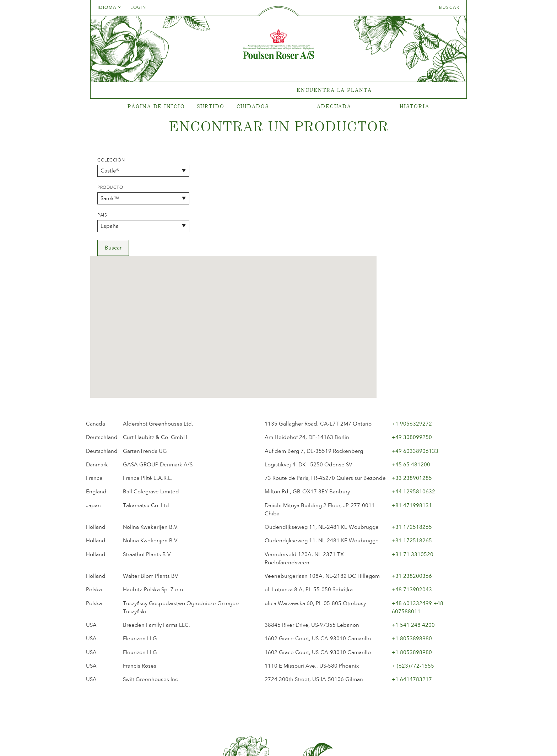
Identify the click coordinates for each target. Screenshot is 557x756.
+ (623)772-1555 (413, 567)
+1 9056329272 (412, 325)
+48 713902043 (412, 491)
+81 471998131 (412, 406)
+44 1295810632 (413, 393)
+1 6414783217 (412, 580)
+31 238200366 (412, 477)
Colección (111, 160)
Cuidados (253, 106)
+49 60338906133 (415, 352)
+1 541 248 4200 (413, 526)
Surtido (210, 106)
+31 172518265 (412, 428)
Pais (102, 215)
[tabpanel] (278, 90)
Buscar (449, 7)
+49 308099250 (412, 339)
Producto (110, 187)
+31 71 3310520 (413, 455)
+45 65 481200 (411, 366)
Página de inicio (156, 106)
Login (138, 7)
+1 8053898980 (412, 540)
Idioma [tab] (109, 7)
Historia (415, 106)
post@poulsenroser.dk (359, 739)
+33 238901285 (412, 379)
